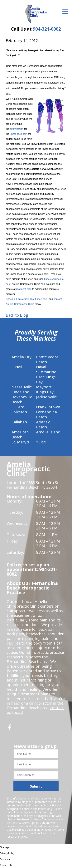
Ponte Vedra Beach (47, 359)
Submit (36, 786)
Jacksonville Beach (22, 399)
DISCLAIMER (24, 823)
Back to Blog (17, 315)
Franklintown (48, 407)
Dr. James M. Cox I (52, 830)
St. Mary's (20, 442)
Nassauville (22, 387)
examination (17, 129)
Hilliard (18, 407)
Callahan (19, 422)
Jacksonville (46, 397)
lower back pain (19, 134)
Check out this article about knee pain (27, 299)
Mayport (44, 387)
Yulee (41, 442)
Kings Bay (45, 392)
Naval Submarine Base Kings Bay (46, 374)
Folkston (19, 412)
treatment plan (24, 289)
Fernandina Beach (46, 414)
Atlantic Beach (43, 424)
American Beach (20, 434)
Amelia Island (48, 432)
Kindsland (20, 392)
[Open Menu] (65, 12)
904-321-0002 (47, 29)
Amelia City (22, 357)
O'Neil (17, 367)
